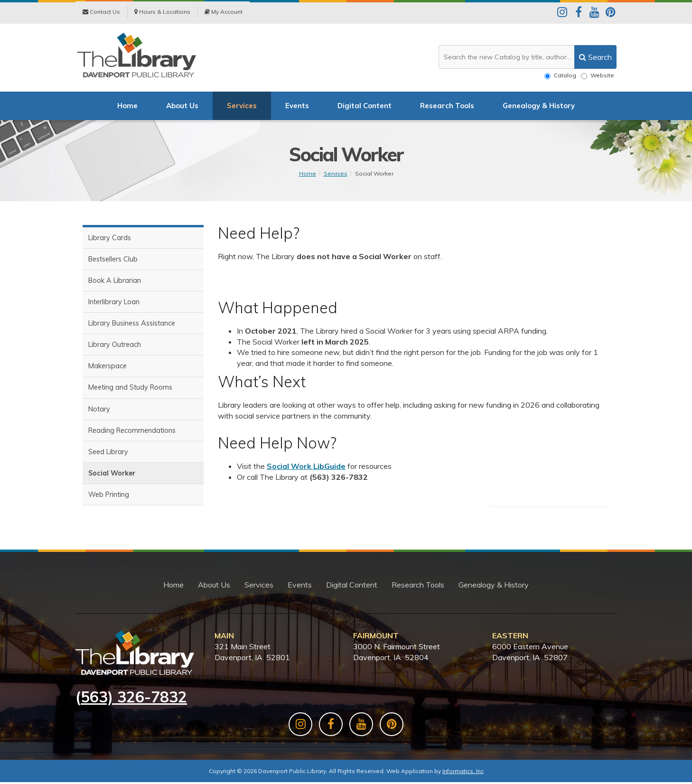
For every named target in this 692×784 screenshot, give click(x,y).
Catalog (560, 75)
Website (598, 75)
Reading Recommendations (132, 433)
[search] (595, 57)
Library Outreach (115, 347)
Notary (99, 412)
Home (127, 107)
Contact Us (101, 13)
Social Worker (374, 174)
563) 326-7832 (134, 698)
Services (242, 107)
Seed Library (108, 455)
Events (297, 107)
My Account (224, 13)
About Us (182, 107)
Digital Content (365, 107)
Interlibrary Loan (114, 304)
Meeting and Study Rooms (130, 390)
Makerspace (108, 369)
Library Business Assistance (132, 325)
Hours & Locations (162, 13)
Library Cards (110, 239)
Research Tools (447, 107)
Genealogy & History (539, 107)
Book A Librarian (115, 282)
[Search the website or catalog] (528, 57)
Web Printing (109, 498)
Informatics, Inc (463, 773)
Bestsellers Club (113, 261)
